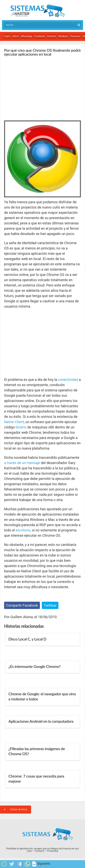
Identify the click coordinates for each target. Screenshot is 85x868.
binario (21, 427)
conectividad (68, 380)
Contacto (39, 851)
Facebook (40, 36)
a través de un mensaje (22, 463)
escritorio (23, 530)
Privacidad (53, 851)
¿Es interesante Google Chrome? (34, 666)
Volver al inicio (16, 810)
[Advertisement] (33, 87)
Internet (52, 36)
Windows (63, 36)
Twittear (50, 605)
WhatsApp (27, 36)
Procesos (75, 36)
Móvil (16, 36)
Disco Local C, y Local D (27, 639)
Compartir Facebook (22, 605)
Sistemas (38, 11)
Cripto (7, 36)
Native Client (14, 422)
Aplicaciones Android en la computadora (41, 721)
